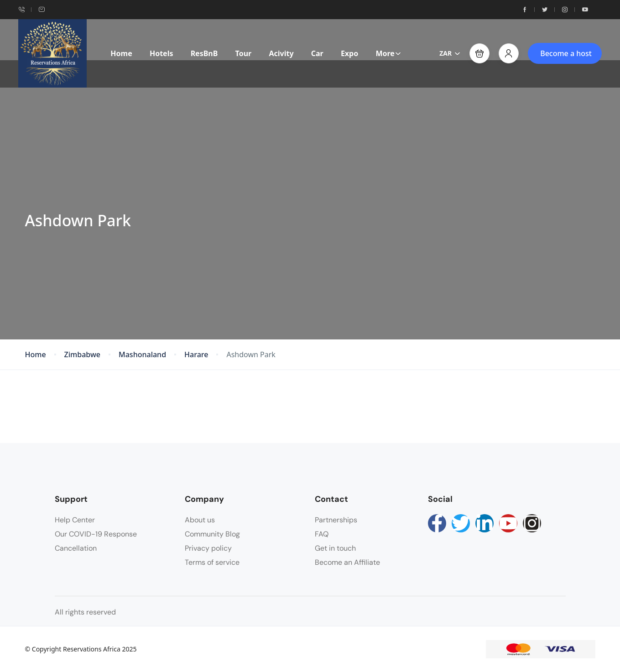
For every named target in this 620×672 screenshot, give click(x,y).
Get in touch (335, 548)
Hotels (162, 53)
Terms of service (212, 562)
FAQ (322, 534)
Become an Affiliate (347, 562)
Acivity (281, 53)
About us (200, 520)
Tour (244, 53)
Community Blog (212, 534)
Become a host (566, 53)
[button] (479, 53)
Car (317, 53)
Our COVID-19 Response (96, 534)
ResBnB (204, 53)
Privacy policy (208, 548)
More (388, 53)
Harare (196, 355)
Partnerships (336, 520)
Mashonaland (142, 355)
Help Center (75, 520)
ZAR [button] (450, 53)
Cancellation (76, 548)
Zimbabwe (82, 355)
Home (121, 53)
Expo (349, 53)
